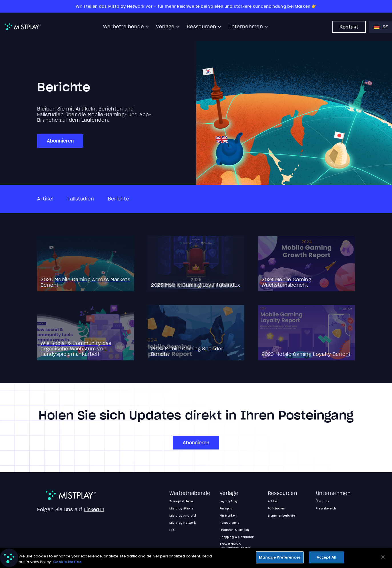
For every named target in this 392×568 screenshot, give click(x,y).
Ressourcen (201, 27)
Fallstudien (81, 199)
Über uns (322, 501)
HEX (172, 530)
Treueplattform (181, 501)
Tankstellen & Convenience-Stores (235, 546)
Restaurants (229, 523)
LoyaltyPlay (229, 501)
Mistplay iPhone (181, 508)
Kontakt (349, 27)
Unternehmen (246, 27)
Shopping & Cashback (237, 537)
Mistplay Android (183, 516)
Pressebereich (326, 508)
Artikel (45, 199)
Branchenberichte (282, 516)
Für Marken (228, 516)
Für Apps (226, 508)
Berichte (119, 199)
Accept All (326, 557)
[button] (126, 27)
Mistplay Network (183, 523)
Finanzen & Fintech (234, 530)
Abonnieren (60, 141)
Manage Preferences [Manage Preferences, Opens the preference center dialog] (280, 557)
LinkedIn (94, 509)
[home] (23, 27)
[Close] (383, 557)
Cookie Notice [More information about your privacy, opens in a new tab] (67, 562)
